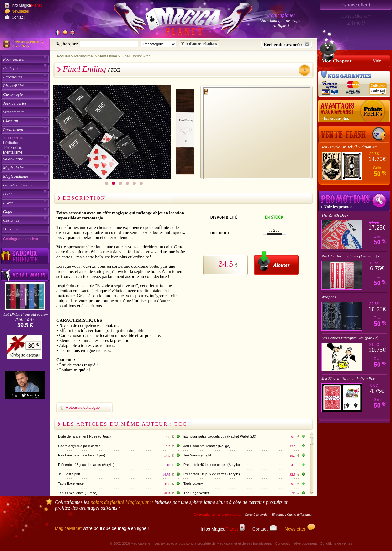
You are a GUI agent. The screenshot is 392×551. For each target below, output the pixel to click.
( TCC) (114, 70)
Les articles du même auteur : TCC (125, 424)
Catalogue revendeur (21, 239)
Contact (18, 17)
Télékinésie (13, 148)
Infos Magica (223, 529)
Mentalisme (13, 152)
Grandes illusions (18, 185)
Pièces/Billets (14, 86)
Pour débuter (14, 59)
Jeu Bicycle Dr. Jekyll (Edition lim (349, 147)
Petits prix (12, 68)
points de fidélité (122, 502)
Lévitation (11, 143)
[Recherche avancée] (286, 44)
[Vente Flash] (354, 134)
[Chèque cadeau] (24, 349)
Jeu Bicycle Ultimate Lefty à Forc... (350, 378)
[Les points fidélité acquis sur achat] (354, 111)
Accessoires (13, 77)
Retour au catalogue (83, 408)
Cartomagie (13, 94)
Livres (8, 203)
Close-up (11, 121)
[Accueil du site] (176, 20)
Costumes (11, 220)
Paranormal (13, 130)
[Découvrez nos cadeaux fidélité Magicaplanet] (25, 256)
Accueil (63, 56)
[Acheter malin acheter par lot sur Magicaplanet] (25, 275)
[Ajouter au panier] (276, 263)
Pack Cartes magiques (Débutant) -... (352, 256)
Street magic (13, 112)
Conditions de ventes (336, 543)
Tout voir (13, 138)
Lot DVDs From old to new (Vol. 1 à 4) (26, 317)
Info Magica (27, 5)
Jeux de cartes (15, 103)
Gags (7, 211)
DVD (7, 194)
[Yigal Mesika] (25, 385)
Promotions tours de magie (354, 201)
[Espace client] (356, 5)
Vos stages (12, 229)
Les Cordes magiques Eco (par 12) (350, 338)
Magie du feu (14, 167)
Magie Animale (16, 176)
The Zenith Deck (335, 215)
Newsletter (21, 11)
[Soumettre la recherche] (199, 44)
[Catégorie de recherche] (159, 44)
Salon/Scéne (13, 159)
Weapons (329, 297)
